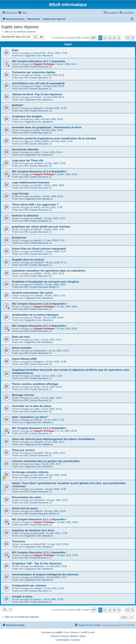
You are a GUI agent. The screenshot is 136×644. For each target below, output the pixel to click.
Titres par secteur (23, 450)
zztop (37, 119)
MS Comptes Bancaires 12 (38, 67)
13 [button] (127, 38)
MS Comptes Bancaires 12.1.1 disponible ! (39, 552)
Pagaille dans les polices (28, 260)
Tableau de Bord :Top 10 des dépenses (37, 94)
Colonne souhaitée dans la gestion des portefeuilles (46, 461)
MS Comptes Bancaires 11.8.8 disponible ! (39, 304)
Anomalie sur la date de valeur (32, 406)
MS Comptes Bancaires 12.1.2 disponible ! (39, 519)
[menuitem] (22, 13)
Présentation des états (27, 497)
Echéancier (19, 238)
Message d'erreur (23, 395)
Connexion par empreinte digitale (34, 72)
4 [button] (114, 38)
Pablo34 (38, 511)
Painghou (39, 362)
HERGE (38, 420)
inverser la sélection (25, 216)
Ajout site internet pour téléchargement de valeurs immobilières (53, 439)
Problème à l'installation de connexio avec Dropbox (45, 282)
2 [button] (105, 38)
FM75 (37, 207)
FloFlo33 (38, 251)
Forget (37, 86)
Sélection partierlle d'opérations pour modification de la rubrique (54, 138)
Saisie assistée (22, 348)
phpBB (58, 632)
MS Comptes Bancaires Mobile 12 (42, 287)
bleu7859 (39, 475)
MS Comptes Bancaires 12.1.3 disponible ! (39, 428)
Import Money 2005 (24, 359)
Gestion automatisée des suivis (32, 293)
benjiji (37, 376)
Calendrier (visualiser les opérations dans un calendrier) (49, 271)
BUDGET (18, 105)
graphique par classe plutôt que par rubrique (41, 227)
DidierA (38, 229)
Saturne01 (39, 500)
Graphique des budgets (27, 116)
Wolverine (39, 566)
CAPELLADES (41, 141)
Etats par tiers (21, 337)
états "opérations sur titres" (30, 417)
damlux (38, 599)
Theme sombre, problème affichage (35, 384)
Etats (15, 50)
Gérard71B (40, 53)
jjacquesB (39, 533)
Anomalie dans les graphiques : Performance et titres (47, 127)
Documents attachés (25, 149)
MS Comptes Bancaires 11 (38, 78)
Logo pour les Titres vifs (28, 160)
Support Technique (44, 64)
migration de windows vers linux (33, 530)
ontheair (38, 218)
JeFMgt (38, 273)
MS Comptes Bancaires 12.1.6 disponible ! (39, 171)
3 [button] (110, 38)
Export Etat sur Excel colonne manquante (39, 249)
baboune (38, 108)
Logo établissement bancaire (31, 182)
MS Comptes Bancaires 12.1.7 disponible (39, 61)
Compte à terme (22, 596)
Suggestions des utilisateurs (39, 56)
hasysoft (38, 442)
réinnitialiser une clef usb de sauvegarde (38, 83)
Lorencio (38, 163)
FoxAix (37, 75)
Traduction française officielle (64, 636)
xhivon (37, 196)
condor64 (39, 262)
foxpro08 (38, 453)
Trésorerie (19, 541)
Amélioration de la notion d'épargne (35, 315)
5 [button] (119, 38)
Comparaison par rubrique (29, 585)
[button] (93, 38)
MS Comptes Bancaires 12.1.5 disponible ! (39, 326)
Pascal (37, 97)
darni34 (38, 185)
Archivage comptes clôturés (30, 472)
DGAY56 (38, 284)
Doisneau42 (40, 351)
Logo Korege (20, 193)
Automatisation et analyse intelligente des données (45, 574)
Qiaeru (83, 636)
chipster (38, 588)
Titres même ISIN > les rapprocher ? (35, 205)
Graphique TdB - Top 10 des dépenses (37, 563)
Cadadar (38, 295)
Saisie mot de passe (25, 508)
